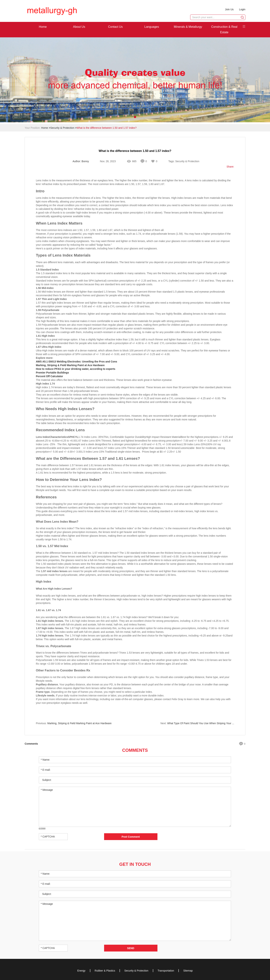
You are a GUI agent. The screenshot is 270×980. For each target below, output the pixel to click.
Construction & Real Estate (224, 30)
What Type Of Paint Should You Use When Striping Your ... (201, 723)
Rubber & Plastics (105, 971)
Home (43, 27)
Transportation (166, 971)
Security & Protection (62, 128)
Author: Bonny (81, 161)
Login (242, 9)
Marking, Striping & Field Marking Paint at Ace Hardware (79, 723)
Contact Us (115, 27)
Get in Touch (135, 864)
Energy (81, 971)
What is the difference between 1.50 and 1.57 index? (107, 128)
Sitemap (188, 971)
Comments (135, 750)
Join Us (229, 9)
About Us (79, 27)
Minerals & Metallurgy (188, 27)
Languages (152, 27)
